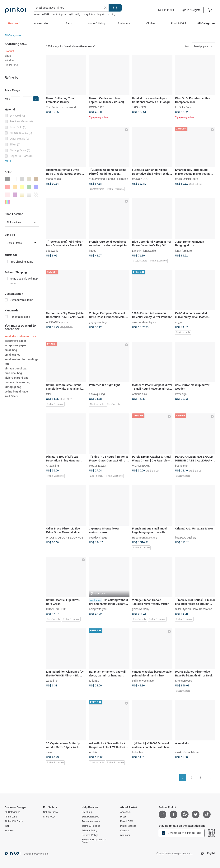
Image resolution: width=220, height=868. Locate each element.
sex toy (112, 14)
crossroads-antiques (144, 322)
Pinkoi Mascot (128, 826)
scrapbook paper (15, 345)
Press (123, 817)
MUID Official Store (187, 179)
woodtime (52, 681)
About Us (125, 812)
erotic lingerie (59, 14)
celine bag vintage (16, 392)
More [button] (8, 161)
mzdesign (181, 394)
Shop (8, 56)
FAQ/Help (87, 812)
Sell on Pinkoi (166, 10)
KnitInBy (94, 681)
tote (7, 364)
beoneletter (182, 466)
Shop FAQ (49, 817)
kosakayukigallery (186, 537)
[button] (36, 99)
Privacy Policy (89, 831)
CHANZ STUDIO (56, 609)
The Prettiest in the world (61, 107)
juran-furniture (183, 251)
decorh (50, 752)
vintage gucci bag (16, 368)
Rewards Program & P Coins (94, 841)
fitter (49, 394)
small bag (11, 350)
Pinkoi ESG (127, 821)
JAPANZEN (139, 107)
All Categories (13, 35)
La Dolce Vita (183, 107)
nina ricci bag (13, 373)
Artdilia (93, 752)
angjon (179, 322)
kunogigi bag (13, 387)
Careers (125, 831)
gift (71, 14)
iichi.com (125, 835)
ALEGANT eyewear (58, 322)
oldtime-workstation (144, 681)
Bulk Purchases (90, 817)
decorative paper (15, 341)
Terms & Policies (91, 826)
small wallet (12, 355)
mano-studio (53, 179)
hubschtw (138, 752)
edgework (52, 251)
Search (115, 8)
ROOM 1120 (97, 107)
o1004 (46, 14)
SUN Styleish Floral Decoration (194, 609)
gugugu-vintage (98, 322)
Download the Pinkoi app (182, 833)
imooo (93, 251)
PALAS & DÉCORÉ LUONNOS (65, 537)
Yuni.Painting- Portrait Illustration (108, 179)
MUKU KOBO (140, 179)
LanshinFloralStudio (144, 251)
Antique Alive (140, 394)
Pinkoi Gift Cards (14, 821)
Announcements (91, 821)
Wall (7, 826)
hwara (36, 14)
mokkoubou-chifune (187, 752)
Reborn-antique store (145, 537)
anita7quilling (97, 394)
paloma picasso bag (17, 382)
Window (9, 60)
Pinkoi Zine (11, 65)
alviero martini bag (16, 378)
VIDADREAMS (141, 466)
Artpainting (52, 466)
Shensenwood (184, 681)
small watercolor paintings (22, 359)
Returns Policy (90, 835)
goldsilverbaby (141, 609)
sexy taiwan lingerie (94, 14)
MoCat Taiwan (97, 466)
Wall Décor (12, 396)
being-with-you (98, 609)
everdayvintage (98, 537)
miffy (78, 14)
